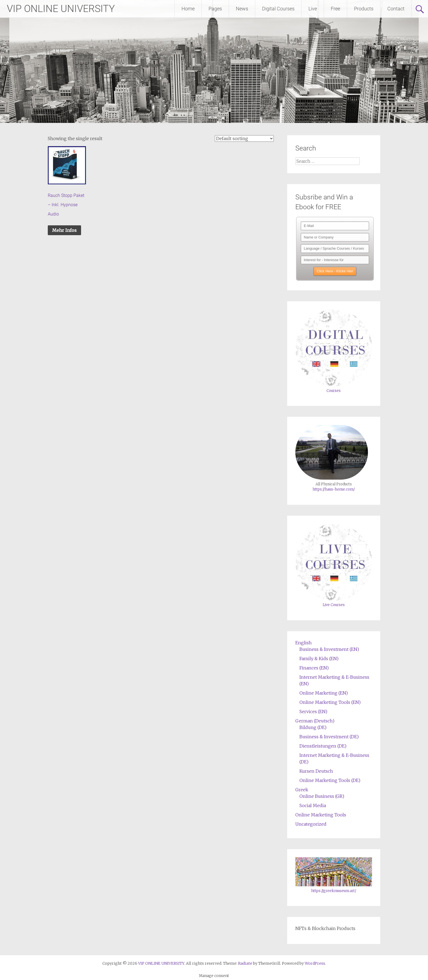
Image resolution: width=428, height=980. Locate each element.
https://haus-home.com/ (334, 489)
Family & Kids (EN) (319, 659)
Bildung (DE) (313, 727)
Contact (396, 9)
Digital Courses (278, 9)
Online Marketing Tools (321, 815)
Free (335, 9)
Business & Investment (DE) (329, 737)
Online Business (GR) (322, 796)
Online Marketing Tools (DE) (330, 780)
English (304, 643)
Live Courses (334, 605)
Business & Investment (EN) (329, 649)
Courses (334, 391)
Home (188, 9)
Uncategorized (311, 824)
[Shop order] (244, 138)
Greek (302, 790)
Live (313, 9)
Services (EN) (313, 712)
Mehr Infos (64, 230)
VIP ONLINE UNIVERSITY (61, 9)
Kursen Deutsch (316, 771)
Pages (215, 9)
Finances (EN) (314, 668)
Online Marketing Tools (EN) (330, 702)
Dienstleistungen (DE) (323, 746)
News (242, 9)
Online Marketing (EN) (324, 693)
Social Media (313, 805)
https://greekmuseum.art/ (334, 891)
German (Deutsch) (315, 721)
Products (364, 9)
